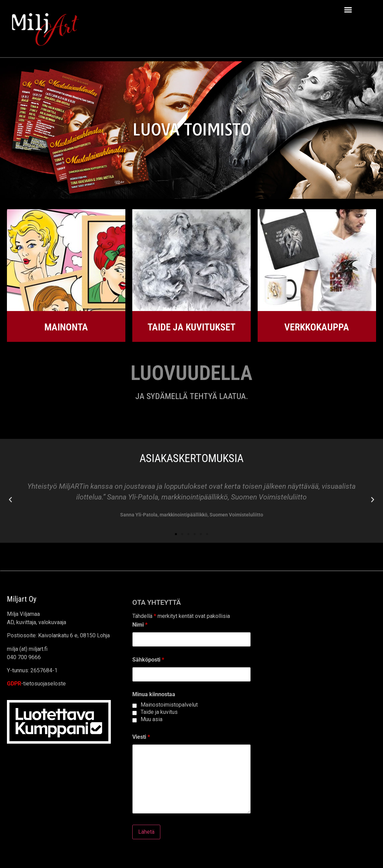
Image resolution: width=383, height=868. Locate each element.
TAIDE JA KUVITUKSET (191, 327)
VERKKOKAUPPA (317, 327)
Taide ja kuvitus (159, 712)
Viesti (141, 737)
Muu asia (152, 719)
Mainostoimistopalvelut (169, 705)
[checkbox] (135, 706)
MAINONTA (66, 327)
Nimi (140, 625)
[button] (348, 10)
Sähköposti (148, 660)
